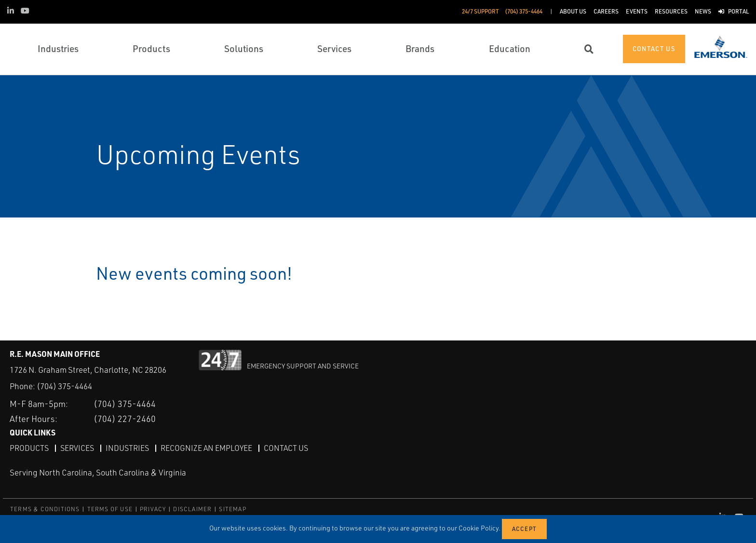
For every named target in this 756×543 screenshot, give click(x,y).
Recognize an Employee (206, 448)
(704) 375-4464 (64, 386)
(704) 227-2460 (125, 419)
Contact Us (286, 448)
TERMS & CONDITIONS (45, 509)
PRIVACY (153, 509)
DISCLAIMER (192, 509)
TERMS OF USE (110, 509)
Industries (127, 448)
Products (29, 448)
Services (77, 448)
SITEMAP (232, 509)
